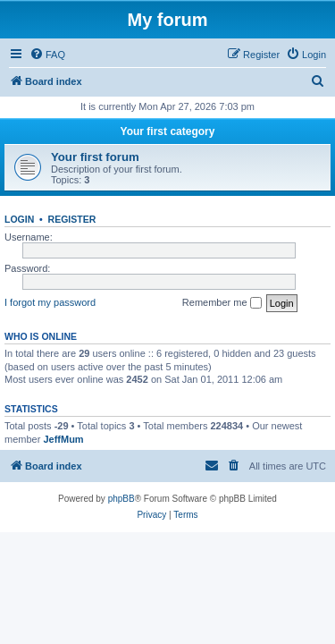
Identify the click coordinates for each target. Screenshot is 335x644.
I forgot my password (50, 302)
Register (72, 219)
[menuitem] (47, 55)
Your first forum (95, 157)
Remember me (222, 303)
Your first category (168, 131)
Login (19, 219)
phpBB (121, 499)
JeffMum (63, 439)
